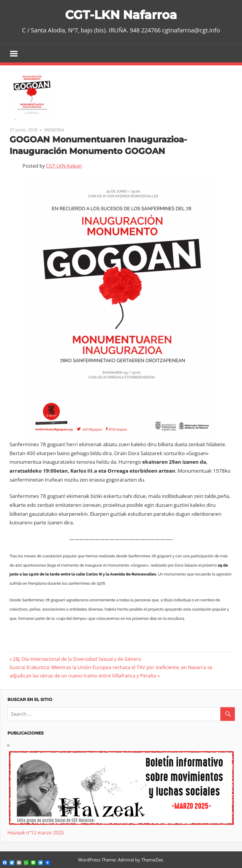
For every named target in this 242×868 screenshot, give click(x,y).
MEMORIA (54, 130)
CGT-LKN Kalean (64, 166)
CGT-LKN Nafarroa (121, 15)
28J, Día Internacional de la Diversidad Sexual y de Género (77, 659)
